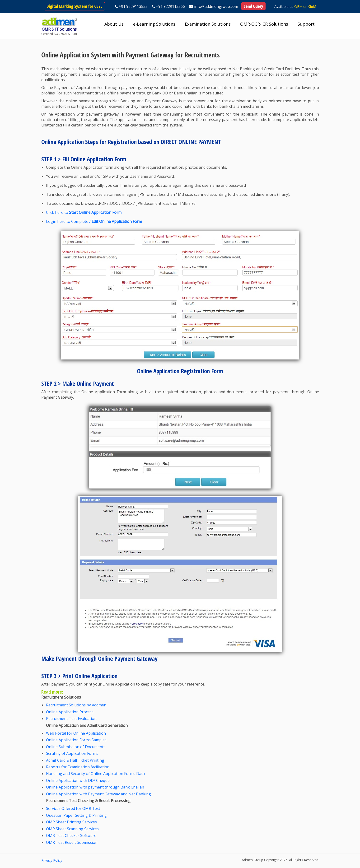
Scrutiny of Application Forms (72, 753)
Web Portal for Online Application (76, 733)
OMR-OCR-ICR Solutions (264, 24)
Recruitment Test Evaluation (71, 719)
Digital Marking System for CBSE (74, 6)
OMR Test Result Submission (72, 842)
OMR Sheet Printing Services (71, 822)
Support (306, 24)
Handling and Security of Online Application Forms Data (95, 774)
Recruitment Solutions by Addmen (76, 705)
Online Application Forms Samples (76, 740)
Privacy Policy (52, 860)
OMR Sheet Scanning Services (72, 829)
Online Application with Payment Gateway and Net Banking (98, 794)
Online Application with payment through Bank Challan (95, 787)
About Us (114, 24)
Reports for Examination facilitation (78, 767)
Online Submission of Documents (76, 747)
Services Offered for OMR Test (73, 808)
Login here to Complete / (94, 221)
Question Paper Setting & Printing (76, 815)
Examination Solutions (208, 24)
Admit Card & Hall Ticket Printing (75, 760)
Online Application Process (70, 712)
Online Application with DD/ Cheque (78, 780)
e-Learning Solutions (154, 24)
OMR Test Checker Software (71, 835)
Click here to (84, 212)
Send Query (253, 6)
